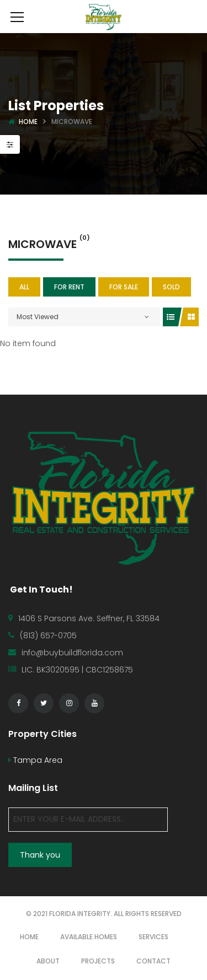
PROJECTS (98, 961)
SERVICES (153, 937)
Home (28, 122)
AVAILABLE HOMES (89, 937)
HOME (29, 937)
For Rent (69, 287)
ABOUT (48, 961)
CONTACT (153, 961)
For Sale (124, 287)
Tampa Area (35, 760)
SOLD (171, 287)
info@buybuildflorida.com (72, 653)
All (24, 287)
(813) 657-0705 (48, 636)
